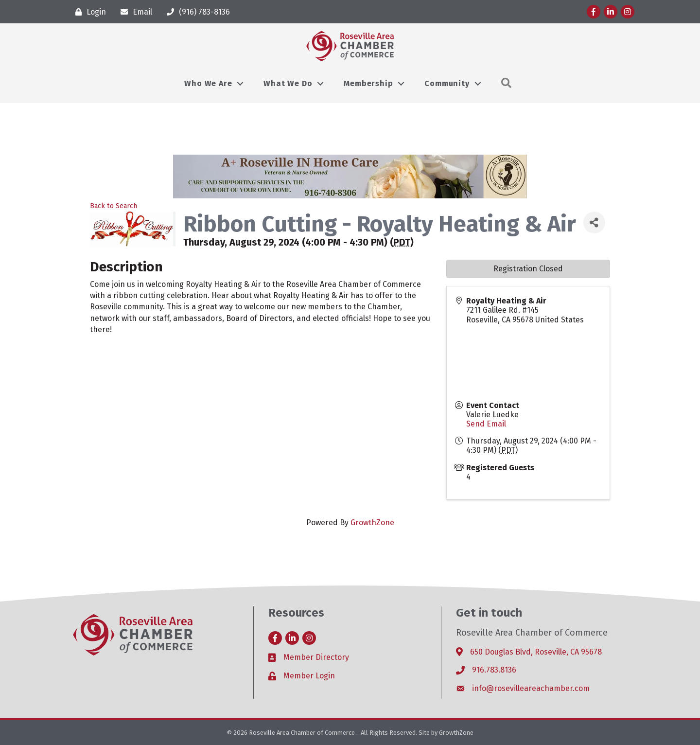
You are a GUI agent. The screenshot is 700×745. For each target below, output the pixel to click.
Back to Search (114, 206)
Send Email (486, 424)
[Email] (134, 12)
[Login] (88, 12)
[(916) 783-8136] (196, 12)
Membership (368, 83)
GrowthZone (372, 523)
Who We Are (208, 83)
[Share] (594, 222)
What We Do (288, 83)
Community (447, 83)
